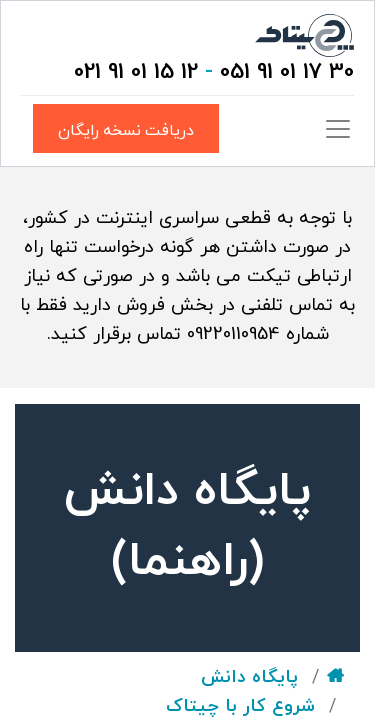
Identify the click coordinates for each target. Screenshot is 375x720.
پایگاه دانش (249, 677)
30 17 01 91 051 (287, 72)
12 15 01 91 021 (136, 72)
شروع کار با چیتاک (240, 706)
